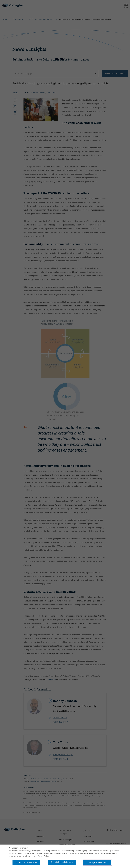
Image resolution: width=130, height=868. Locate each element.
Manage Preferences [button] (97, 862)
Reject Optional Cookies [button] (62, 862)
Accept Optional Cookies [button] (26, 862)
